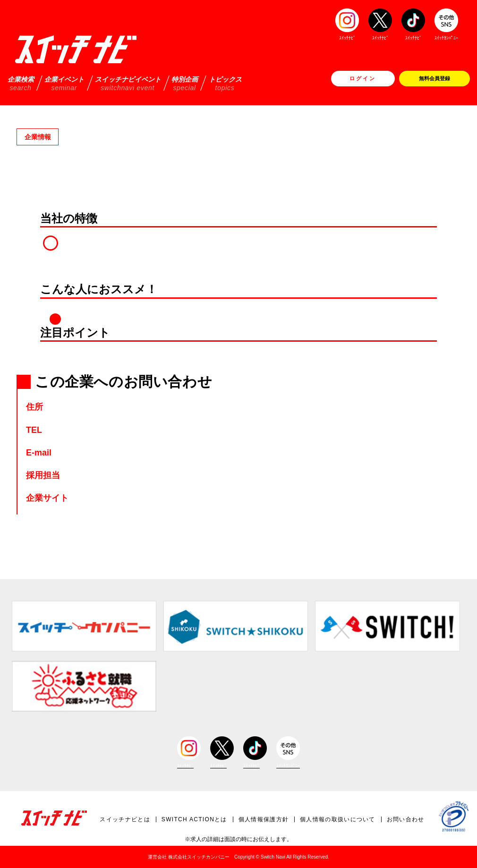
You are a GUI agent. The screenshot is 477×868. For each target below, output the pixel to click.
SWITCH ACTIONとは (194, 819)
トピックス (225, 83)
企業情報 (38, 137)
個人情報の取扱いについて (338, 819)
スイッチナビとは (125, 819)
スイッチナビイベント (128, 83)
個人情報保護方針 (264, 819)
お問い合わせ (406, 819)
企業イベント (64, 83)
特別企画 (185, 83)
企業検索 (21, 83)
